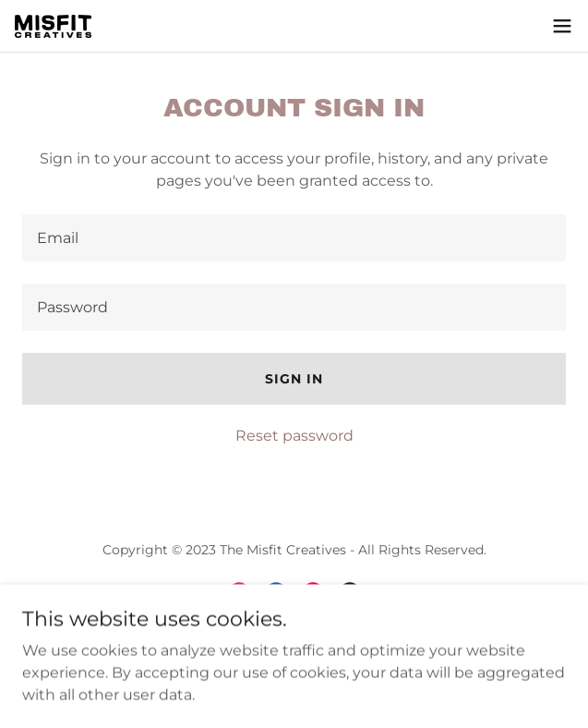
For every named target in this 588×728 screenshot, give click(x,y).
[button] (562, 26)
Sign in (294, 379)
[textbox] (294, 238)
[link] (53, 26)
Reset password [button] (294, 436)
